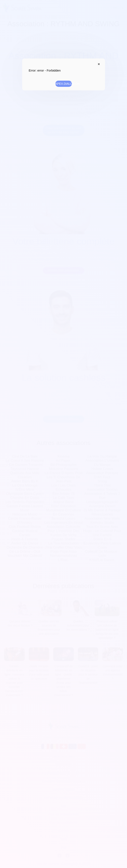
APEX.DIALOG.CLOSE (98, 64)
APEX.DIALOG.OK (64, 84)
